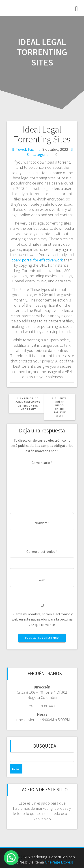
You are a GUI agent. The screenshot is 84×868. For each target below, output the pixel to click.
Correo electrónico (42, 551)
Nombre (42, 523)
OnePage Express (59, 862)
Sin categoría (38, 154)
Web (42, 580)
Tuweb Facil (26, 149)
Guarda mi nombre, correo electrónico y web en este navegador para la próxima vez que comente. (42, 619)
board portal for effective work (37, 260)
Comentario (42, 463)
